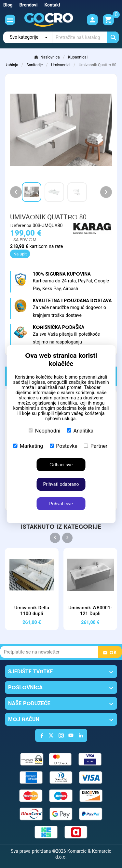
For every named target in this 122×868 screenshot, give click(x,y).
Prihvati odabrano (61, 484)
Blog (8, 5)
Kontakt (52, 5)
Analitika (80, 431)
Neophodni (45, 431)
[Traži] (86, 37)
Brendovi (29, 5)
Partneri (96, 446)
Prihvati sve (61, 504)
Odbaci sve (61, 465)
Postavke (63, 446)
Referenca (21, 226)
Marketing (28, 446)
